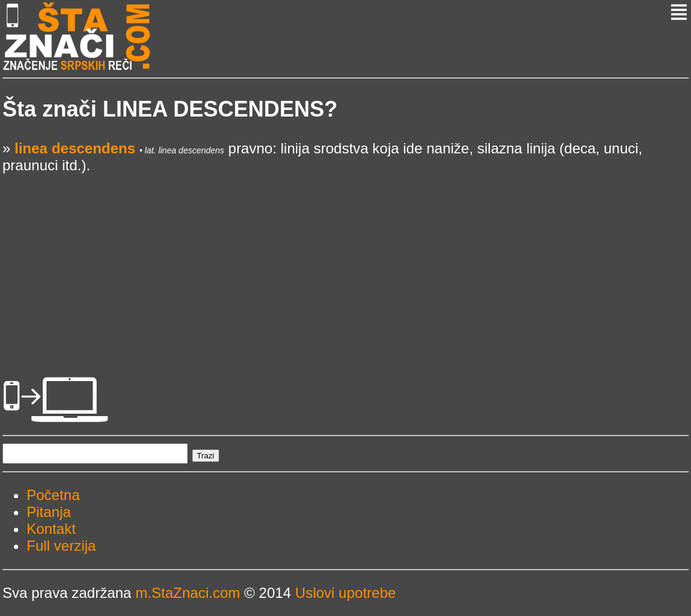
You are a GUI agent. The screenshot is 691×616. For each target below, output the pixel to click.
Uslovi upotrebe (346, 593)
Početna (53, 495)
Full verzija (61, 546)
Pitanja (49, 512)
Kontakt (51, 529)
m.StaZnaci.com (188, 593)
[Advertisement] (345, 258)
